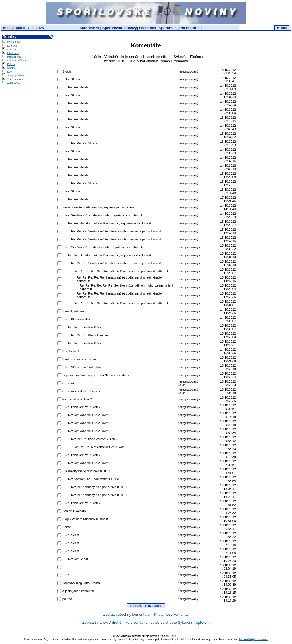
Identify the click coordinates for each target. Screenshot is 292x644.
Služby (11, 68)
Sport (10, 72)
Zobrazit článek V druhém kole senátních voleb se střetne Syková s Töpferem (146, 622)
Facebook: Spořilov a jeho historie (169, 28)
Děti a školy (14, 42)
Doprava (12, 46)
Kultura (11, 64)
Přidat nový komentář (171, 614)
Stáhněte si (90, 28)
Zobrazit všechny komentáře (126, 614)
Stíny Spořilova (16, 75)
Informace (13, 53)
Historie (12, 49)
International (14, 57)
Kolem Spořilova (17, 61)
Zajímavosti (14, 83)
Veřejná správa (16, 79)
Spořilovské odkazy (120, 28)
